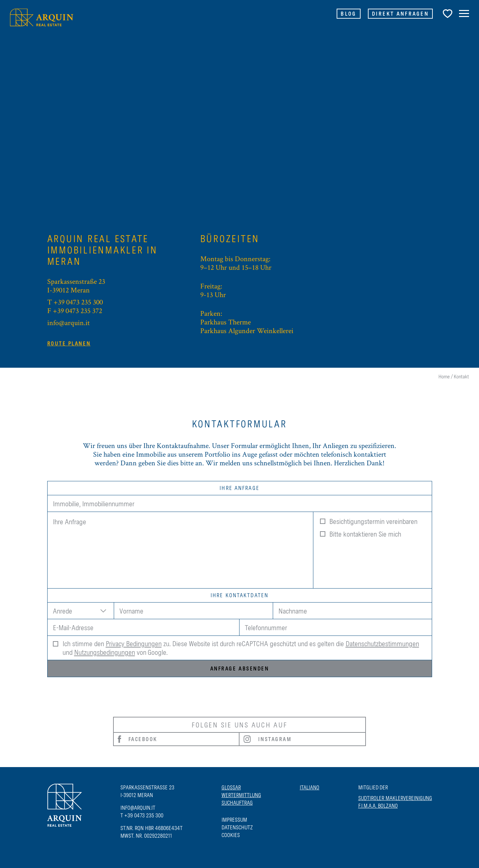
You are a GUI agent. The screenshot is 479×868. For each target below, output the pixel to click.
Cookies (231, 835)
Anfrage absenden (240, 668)
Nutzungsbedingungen (105, 652)
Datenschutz (237, 827)
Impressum (234, 820)
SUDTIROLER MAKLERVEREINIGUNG (395, 798)
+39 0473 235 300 (78, 302)
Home (444, 377)
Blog (348, 14)
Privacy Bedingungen (134, 644)
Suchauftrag (237, 803)
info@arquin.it (69, 322)
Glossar (231, 787)
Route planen (69, 343)
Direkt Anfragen (400, 14)
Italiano (310, 787)
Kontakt (461, 377)
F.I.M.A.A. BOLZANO (378, 806)
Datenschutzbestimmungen (382, 644)
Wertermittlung (241, 795)
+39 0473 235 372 (78, 310)
